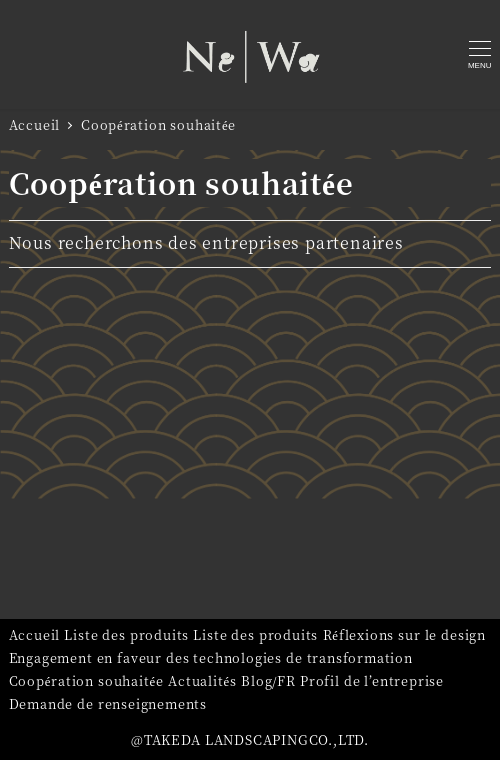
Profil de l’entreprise (372, 680)
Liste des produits (126, 634)
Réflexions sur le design (404, 634)
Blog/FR (268, 680)
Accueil (35, 634)
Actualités (202, 680)
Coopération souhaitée (86, 680)
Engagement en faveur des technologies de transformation (211, 657)
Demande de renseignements (108, 703)
